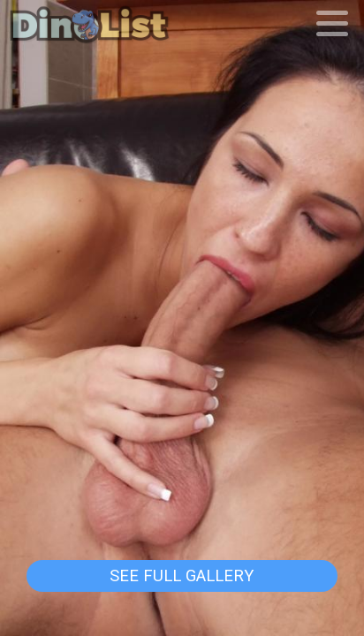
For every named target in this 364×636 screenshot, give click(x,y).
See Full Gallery (182, 576)
